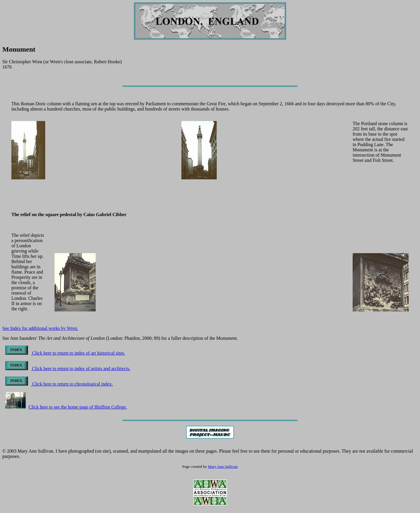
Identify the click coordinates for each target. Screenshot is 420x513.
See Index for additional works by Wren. (40, 328)
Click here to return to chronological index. (59, 384)
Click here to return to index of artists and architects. (68, 368)
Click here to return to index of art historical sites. (65, 353)
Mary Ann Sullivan (223, 466)
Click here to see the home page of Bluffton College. (66, 407)
